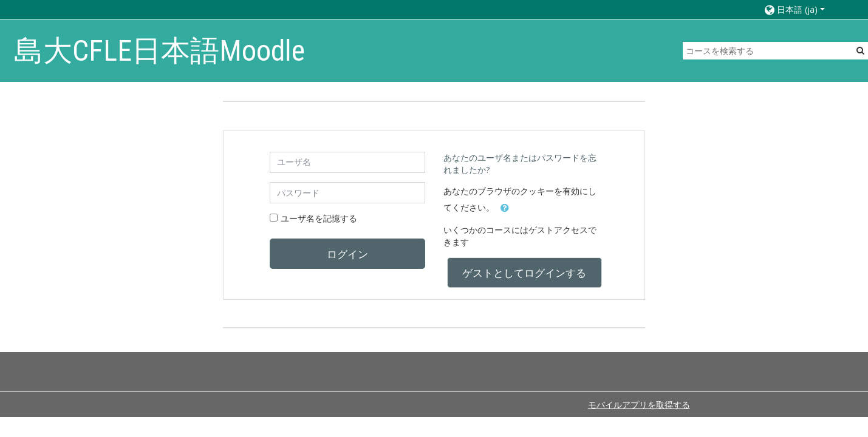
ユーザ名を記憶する (319, 218)
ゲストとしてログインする (524, 273)
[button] (804, 9)
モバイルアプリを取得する (639, 405)
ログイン (347, 254)
